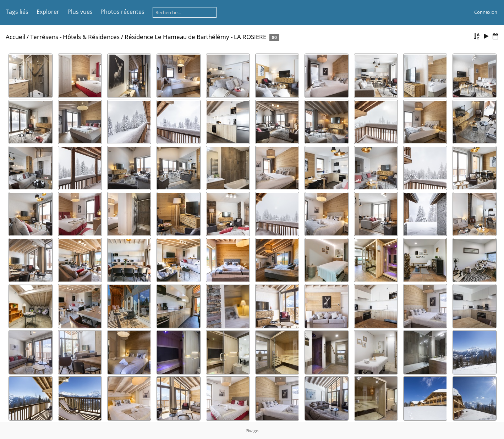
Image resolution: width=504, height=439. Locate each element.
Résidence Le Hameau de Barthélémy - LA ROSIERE (195, 37)
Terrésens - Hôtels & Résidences (75, 37)
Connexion (486, 12)
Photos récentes (122, 12)
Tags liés (17, 12)
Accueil (15, 37)
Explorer (48, 12)
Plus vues (80, 12)
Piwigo (252, 431)
